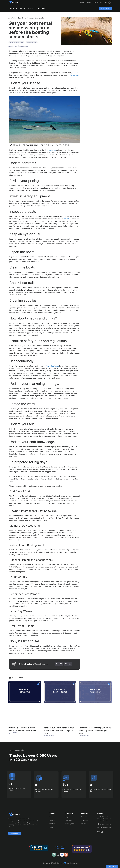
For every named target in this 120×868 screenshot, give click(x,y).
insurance (52, 150)
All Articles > (13, 18)
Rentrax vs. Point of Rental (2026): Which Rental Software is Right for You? (59, 731)
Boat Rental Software (25, 18)
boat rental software (51, 366)
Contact (95, 3)
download (68, 219)
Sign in (82, 3)
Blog (101, 3)
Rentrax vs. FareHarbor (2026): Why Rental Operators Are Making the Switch (95, 731)
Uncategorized (40, 18)
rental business (74, 75)
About (89, 3)
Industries (14, 8)
